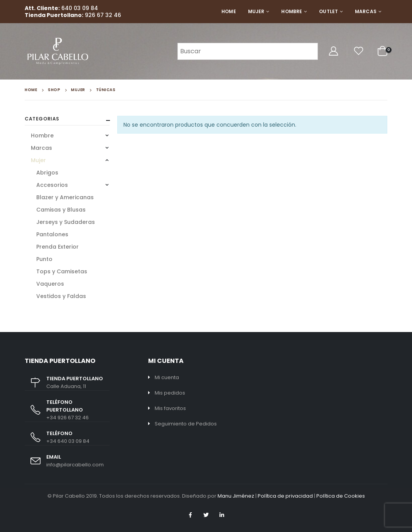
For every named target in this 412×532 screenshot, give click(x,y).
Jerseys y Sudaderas (66, 222)
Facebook (190, 515)
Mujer (256, 11)
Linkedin (222, 515)
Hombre (292, 11)
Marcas (366, 11)
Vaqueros (50, 284)
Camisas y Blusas (61, 210)
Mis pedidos (170, 393)
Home (229, 11)
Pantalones (52, 234)
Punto (44, 259)
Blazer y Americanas (65, 197)
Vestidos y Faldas (61, 296)
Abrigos (47, 173)
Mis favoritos (170, 408)
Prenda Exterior (57, 247)
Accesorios (52, 185)
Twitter (206, 515)
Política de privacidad (285, 496)
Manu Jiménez (236, 496)
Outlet (328, 11)
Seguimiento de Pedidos (186, 424)
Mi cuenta (167, 377)
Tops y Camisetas (62, 271)
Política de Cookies (341, 496)
